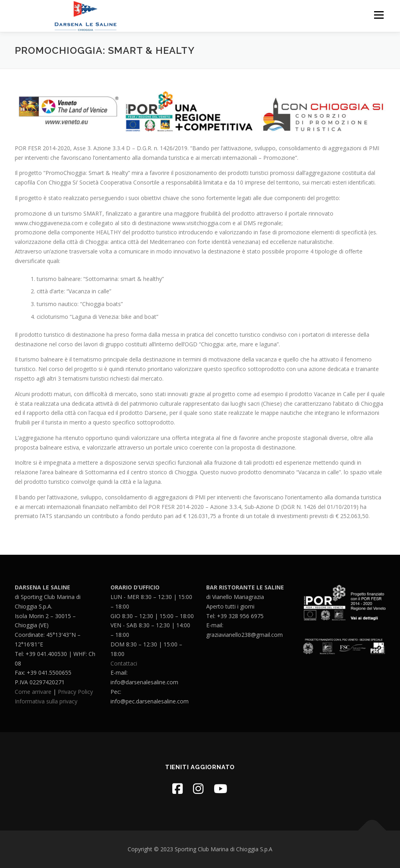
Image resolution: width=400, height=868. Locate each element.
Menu (379, 15)
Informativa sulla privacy (46, 701)
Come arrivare (33, 692)
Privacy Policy (75, 692)
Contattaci (124, 663)
